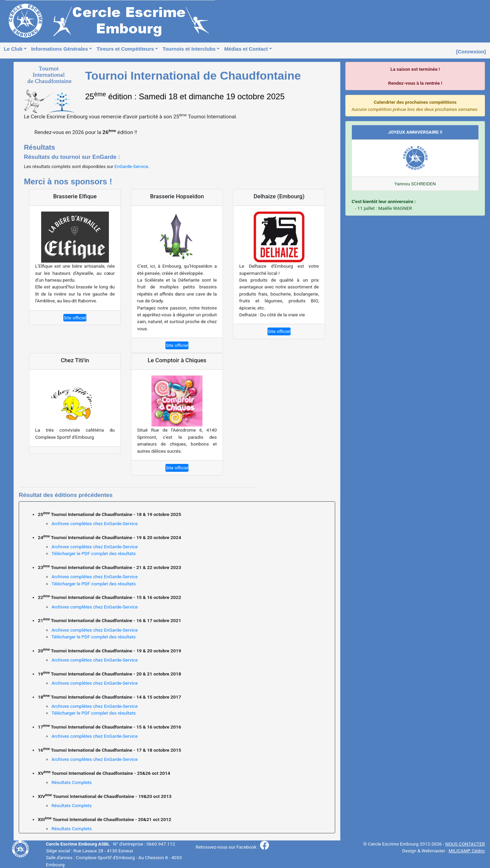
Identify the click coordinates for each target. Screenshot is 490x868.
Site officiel (75, 318)
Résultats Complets (71, 782)
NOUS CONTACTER (465, 844)
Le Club (13, 49)
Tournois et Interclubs (189, 49)
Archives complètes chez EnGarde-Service (94, 523)
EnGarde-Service (131, 166)
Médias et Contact (246, 49)
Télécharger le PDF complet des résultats (94, 553)
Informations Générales (59, 49)
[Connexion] (471, 52)
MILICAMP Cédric (467, 851)
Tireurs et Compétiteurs (125, 49)
